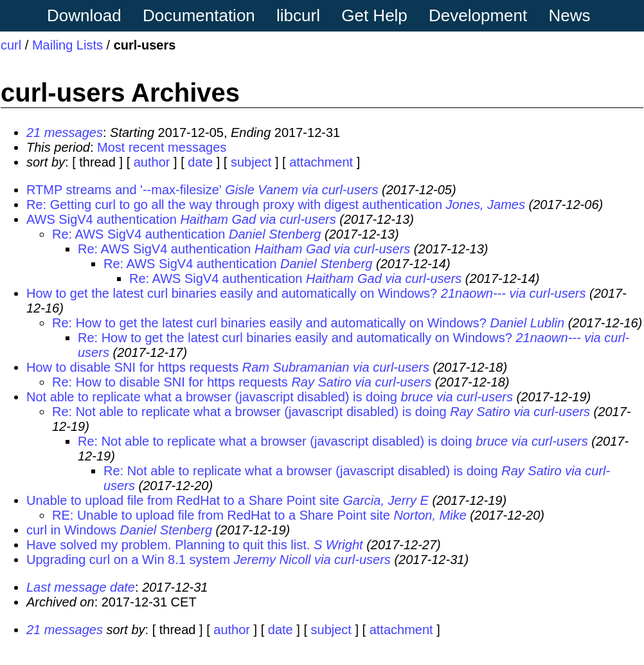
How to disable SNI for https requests (132, 367)
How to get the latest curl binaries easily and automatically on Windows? (232, 293)
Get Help (374, 15)
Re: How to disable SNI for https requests (170, 382)
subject (251, 162)
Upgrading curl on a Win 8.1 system (128, 560)
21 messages (65, 132)
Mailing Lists (67, 45)
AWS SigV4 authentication (102, 219)
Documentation (199, 15)
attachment (321, 162)
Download (84, 15)
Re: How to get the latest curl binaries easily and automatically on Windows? (269, 323)
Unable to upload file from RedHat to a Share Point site (183, 500)
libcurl (298, 15)
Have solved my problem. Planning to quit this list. (168, 545)
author (152, 162)
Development (478, 15)
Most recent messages (162, 147)
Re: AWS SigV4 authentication (139, 234)
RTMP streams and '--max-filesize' (124, 190)
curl (11, 45)
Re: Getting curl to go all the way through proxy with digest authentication (234, 205)
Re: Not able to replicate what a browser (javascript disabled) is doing (249, 412)
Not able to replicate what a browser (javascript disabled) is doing (212, 397)
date (200, 162)
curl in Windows (71, 530)
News (570, 15)
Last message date (81, 587)
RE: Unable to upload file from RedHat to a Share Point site (221, 515)
